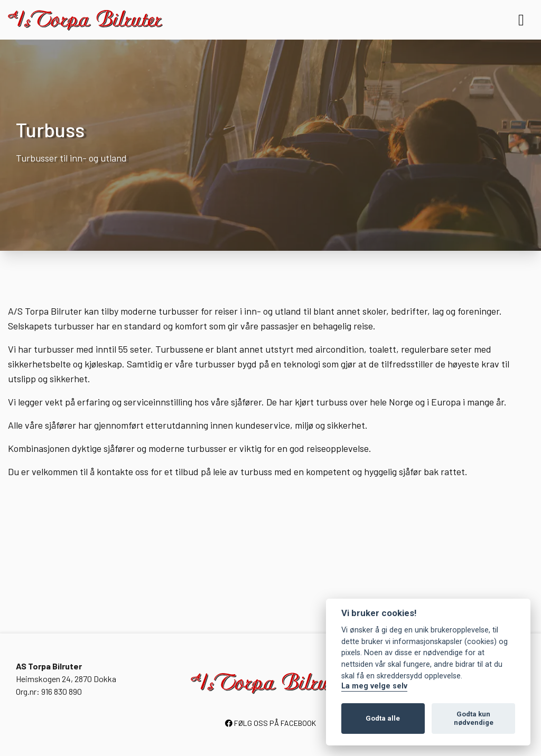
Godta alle (383, 718)
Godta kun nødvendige (474, 718)
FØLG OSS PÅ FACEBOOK (270, 723)
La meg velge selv (374, 686)
